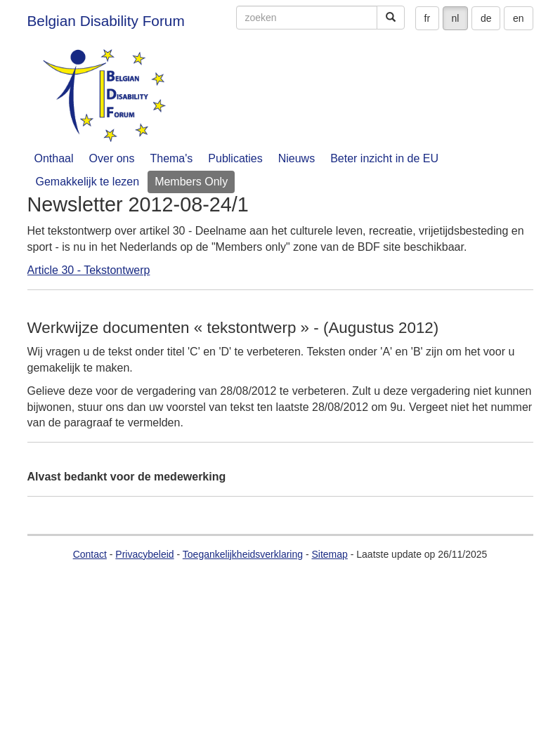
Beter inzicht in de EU (384, 158)
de (486, 18)
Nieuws (297, 158)
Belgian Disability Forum (106, 21)
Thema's (171, 158)
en (519, 18)
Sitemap (329, 554)
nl (456, 18)
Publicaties (235, 158)
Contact (90, 554)
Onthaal (54, 158)
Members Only (191, 182)
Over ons (112, 158)
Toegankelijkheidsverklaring (243, 554)
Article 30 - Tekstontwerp (89, 270)
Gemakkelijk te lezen (88, 182)
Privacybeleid (144, 554)
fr (428, 18)
